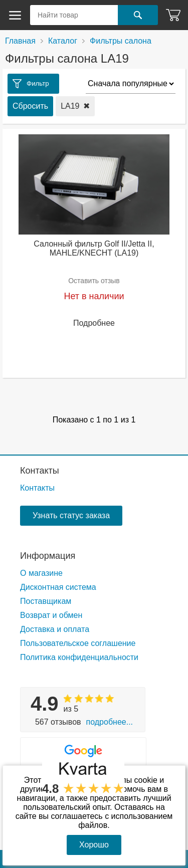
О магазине (41, 573)
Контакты (40, 471)
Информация (48, 556)
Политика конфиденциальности (79, 657)
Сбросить (30, 106)
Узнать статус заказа (71, 515)
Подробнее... (110, 722)
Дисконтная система (58, 587)
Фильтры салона (121, 41)
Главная (20, 41)
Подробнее (94, 323)
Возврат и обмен (51, 615)
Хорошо (94, 845)
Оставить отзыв (94, 281)
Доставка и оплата (55, 629)
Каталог (63, 41)
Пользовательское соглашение (78, 643)
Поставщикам (46, 601)
